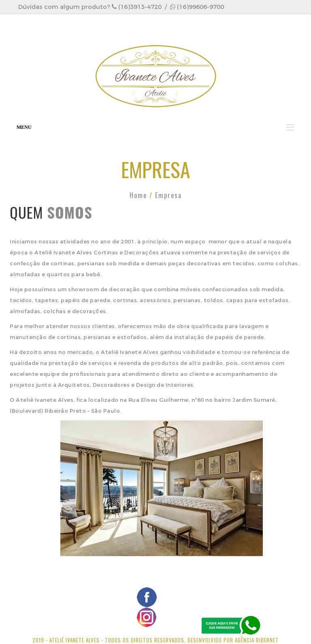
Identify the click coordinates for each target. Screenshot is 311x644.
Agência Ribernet (257, 640)
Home (138, 195)
